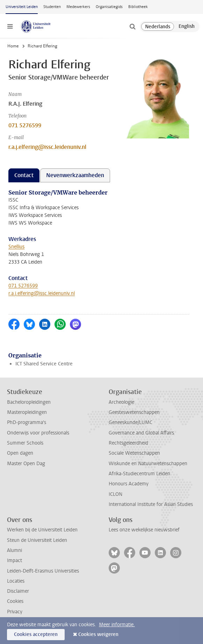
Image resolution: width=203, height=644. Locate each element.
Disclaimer (18, 591)
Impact (14, 560)
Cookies (15, 601)
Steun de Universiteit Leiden (37, 540)
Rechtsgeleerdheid (128, 443)
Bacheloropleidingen (29, 402)
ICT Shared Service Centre (44, 364)
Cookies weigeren (98, 634)
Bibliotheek (138, 7)
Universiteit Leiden (22, 7)
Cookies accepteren (36, 634)
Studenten (52, 7)
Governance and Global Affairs (141, 433)
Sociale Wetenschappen (134, 453)
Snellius (16, 247)
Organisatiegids (109, 7)
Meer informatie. (117, 625)
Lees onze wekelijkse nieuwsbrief (144, 530)
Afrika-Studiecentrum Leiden (139, 474)
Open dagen (20, 453)
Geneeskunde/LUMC (130, 422)
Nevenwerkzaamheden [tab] (75, 175)
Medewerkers (78, 7)
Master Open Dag (26, 464)
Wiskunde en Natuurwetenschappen (148, 464)
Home (13, 46)
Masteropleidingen (27, 412)
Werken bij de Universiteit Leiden (42, 530)
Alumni (14, 550)
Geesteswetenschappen (134, 412)
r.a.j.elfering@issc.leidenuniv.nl (47, 147)
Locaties (16, 581)
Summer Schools (25, 443)
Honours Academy (129, 484)
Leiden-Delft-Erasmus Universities (43, 571)
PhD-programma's (27, 422)
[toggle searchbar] (132, 26)
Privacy (15, 612)
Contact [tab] (24, 175)
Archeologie (121, 402)
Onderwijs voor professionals (38, 433)
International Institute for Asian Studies (151, 504)
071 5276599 (25, 125)
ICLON (115, 494)
